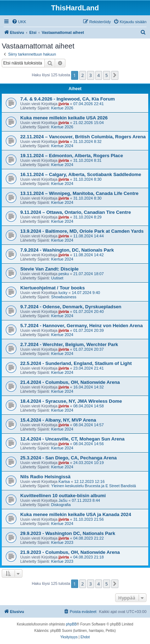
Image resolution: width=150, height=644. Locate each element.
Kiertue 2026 (62, 108)
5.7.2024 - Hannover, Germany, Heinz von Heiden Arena (81, 326)
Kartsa (64, 481)
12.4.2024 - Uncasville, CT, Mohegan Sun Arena (72, 439)
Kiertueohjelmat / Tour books (52, 288)
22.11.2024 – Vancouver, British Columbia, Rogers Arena (83, 137)
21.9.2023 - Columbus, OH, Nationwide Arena (70, 552)
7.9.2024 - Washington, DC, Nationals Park (67, 250)
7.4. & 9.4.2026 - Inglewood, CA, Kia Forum (68, 99)
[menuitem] (19, 22)
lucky (63, 293)
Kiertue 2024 (62, 146)
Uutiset (57, 278)
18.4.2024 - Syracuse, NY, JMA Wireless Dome (71, 401)
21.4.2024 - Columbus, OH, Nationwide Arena (70, 382)
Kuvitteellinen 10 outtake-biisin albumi (63, 496)
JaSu (63, 500)
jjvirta (64, 104)
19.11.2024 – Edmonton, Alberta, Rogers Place (72, 156)
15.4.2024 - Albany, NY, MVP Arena (58, 420)
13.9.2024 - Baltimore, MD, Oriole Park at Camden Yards (82, 231)
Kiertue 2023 (62, 542)
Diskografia (61, 505)
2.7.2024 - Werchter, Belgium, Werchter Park (69, 344)
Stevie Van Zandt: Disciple (49, 269)
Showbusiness (64, 297)
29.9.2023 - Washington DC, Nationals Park (68, 533)
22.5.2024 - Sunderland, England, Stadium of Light (76, 363)
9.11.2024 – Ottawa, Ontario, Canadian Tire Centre (76, 212)
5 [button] (106, 75)
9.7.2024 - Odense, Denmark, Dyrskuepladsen (71, 307)
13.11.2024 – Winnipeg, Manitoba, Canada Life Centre (79, 193)
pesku (64, 274)
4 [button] (99, 75)
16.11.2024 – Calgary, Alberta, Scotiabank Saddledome (81, 174)
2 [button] (83, 75)
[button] (115, 75)
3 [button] (90, 75)
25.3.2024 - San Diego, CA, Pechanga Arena (68, 458)
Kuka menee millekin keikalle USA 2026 (64, 118)
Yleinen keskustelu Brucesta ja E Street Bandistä (93, 486)
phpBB (71, 624)
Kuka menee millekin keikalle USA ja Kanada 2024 (76, 514)
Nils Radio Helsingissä (45, 477)
